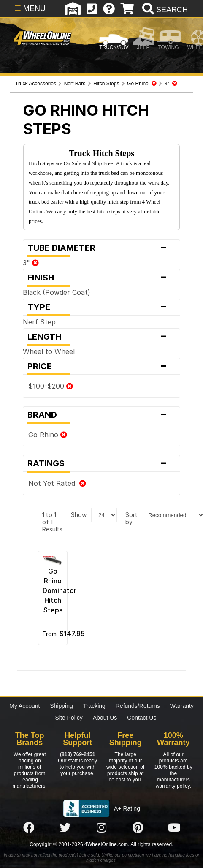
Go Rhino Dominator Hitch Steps (60, 590)
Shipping (61, 706)
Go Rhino (48, 435)
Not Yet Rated (57, 483)
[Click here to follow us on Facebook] (29, 828)
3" (31, 263)
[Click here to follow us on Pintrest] (138, 828)
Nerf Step (39, 322)
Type (101, 307)
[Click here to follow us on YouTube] (174, 828)
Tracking (94, 706)
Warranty (182, 706)
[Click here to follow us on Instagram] (101, 828)
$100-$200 (51, 386)
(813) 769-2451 (77, 754)
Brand (101, 415)
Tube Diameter (101, 248)
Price (101, 366)
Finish (101, 278)
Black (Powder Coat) (57, 292)
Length (101, 337)
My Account (24, 706)
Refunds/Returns (138, 706)
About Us (105, 718)
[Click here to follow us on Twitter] (65, 828)
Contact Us (142, 718)
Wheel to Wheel (49, 351)
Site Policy (69, 718)
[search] (164, 10)
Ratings (101, 463)
